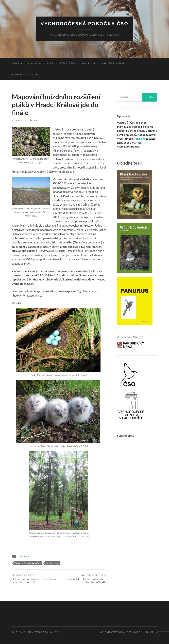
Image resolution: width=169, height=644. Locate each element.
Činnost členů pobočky (28, 563)
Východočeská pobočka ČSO (85, 24)
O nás (16, 63)
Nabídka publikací (114, 63)
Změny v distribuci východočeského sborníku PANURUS (83, 579)
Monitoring (53, 563)
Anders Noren (132, 632)
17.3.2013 (18, 120)
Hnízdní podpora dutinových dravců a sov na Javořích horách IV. (35, 579)
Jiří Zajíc (34, 120)
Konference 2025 (23, 74)
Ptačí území (68, 63)
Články (33, 63)
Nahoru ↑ (151, 632)
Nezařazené (24, 556)
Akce (50, 63)
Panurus (87, 63)
